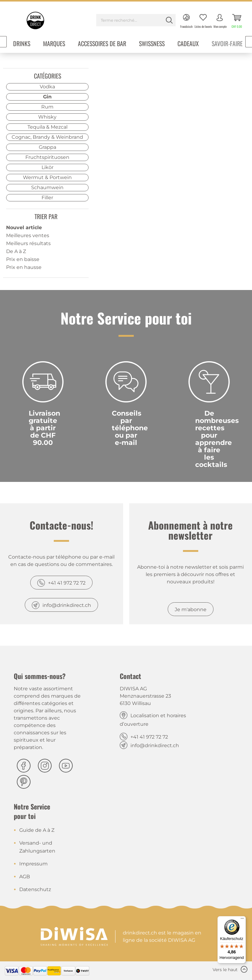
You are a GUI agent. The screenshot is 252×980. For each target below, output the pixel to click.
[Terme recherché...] (136, 20)
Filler (47, 198)
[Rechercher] (169, 20)
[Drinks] (22, 44)
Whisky (47, 117)
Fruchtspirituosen (47, 157)
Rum (47, 107)
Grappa (47, 147)
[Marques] (54, 44)
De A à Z (16, 251)
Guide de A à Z (37, 830)
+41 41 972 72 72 (67, 583)
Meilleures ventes (28, 235)
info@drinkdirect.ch (67, 605)
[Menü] (242, 920)
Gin (47, 97)
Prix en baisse (23, 259)
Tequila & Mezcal (47, 127)
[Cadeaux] (188, 44)
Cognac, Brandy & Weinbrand (47, 137)
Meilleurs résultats (28, 243)
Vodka (47, 87)
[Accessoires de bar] (102, 44)
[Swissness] (152, 44)
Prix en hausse (24, 267)
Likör (47, 167)
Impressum (33, 864)
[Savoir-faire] (227, 44)
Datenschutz (35, 889)
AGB (25, 877)
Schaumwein (47, 187)
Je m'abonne (191, 609)
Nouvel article (24, 228)
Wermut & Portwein (47, 177)
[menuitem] (136, 21)
